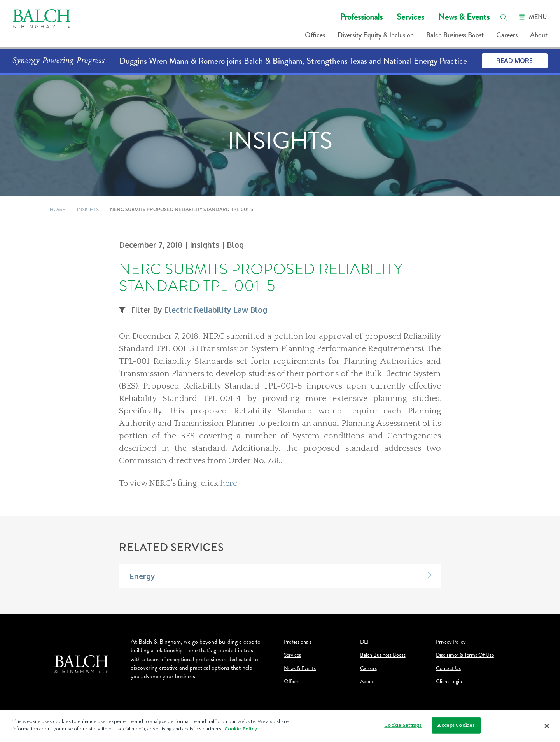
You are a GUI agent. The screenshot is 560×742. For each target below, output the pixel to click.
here (229, 483)
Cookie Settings (403, 725)
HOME (58, 209)
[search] (504, 17)
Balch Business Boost (455, 35)
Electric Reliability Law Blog (216, 310)
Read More (514, 61)
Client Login (449, 682)
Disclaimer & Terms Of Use (465, 655)
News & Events (464, 17)
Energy (142, 576)
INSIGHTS (88, 209)
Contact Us (448, 668)
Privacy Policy (451, 642)
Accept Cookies (456, 725)
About (539, 35)
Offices (315, 35)
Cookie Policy (241, 729)
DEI (364, 642)
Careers (507, 35)
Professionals (361, 17)
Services (410, 17)
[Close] (547, 726)
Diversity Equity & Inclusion (376, 35)
